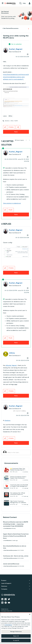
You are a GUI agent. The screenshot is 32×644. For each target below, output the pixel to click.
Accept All (16, 640)
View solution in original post (12, 203)
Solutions (4, 586)
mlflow (12, 121)
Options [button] (28, 28)
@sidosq (8, 420)
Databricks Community (10, 4)
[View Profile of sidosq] (12, 353)
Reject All (16, 636)
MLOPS (16, 121)
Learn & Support (6, 583)
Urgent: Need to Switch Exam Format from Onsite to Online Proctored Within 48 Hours (16, 536)
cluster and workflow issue (11, 564)
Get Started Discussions (11, 28)
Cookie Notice (8, 625)
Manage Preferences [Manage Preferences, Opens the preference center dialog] (16, 632)
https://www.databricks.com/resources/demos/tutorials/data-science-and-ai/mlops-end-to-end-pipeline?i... (16, 77)
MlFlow (10, 116)
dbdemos (7, 121)
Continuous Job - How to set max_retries (16, 556)
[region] (16, 628)
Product (4, 580)
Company (4, 589)
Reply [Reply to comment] (16, 214)
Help (24, 3)
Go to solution (16, 44)
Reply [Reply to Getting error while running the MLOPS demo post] (16, 132)
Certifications (8, 528)
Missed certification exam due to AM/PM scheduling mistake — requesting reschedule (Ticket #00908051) (16, 524)
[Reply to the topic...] (18, 452)
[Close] (30, 614)
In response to (20, 411)
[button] (16, 91)
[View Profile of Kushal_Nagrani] (16, 49)
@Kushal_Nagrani (11, 365)
